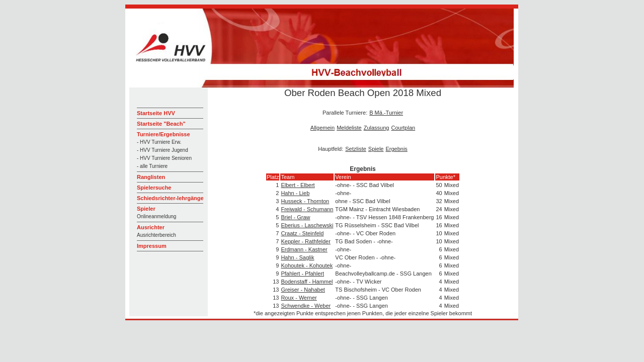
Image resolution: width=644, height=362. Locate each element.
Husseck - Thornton (305, 201)
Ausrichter (151, 227)
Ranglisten (151, 177)
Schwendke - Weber (306, 306)
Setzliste (356, 149)
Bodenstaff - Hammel (307, 282)
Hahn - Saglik (297, 257)
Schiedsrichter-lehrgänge (170, 198)
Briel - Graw (295, 217)
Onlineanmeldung (156, 216)
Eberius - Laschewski (307, 225)
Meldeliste (349, 128)
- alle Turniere (152, 166)
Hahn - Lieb (295, 193)
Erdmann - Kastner (304, 249)
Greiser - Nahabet (303, 290)
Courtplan (403, 128)
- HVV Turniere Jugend (163, 150)
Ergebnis (396, 149)
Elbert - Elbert (298, 185)
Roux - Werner (299, 298)
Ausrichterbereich (156, 235)
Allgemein (323, 128)
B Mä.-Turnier (386, 113)
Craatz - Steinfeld (302, 233)
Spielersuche (154, 188)
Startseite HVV (156, 113)
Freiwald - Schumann (307, 209)
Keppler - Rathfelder (305, 241)
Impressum (152, 246)
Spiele (376, 149)
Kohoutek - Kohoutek (307, 265)
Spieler (146, 209)
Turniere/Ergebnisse (164, 134)
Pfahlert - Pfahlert (302, 274)
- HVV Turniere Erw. (159, 142)
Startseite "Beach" (161, 124)
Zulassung (377, 128)
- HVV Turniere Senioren (164, 158)
